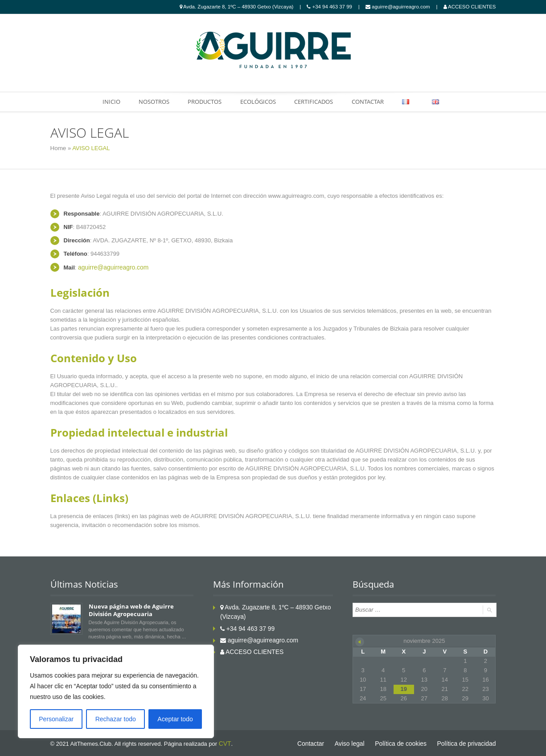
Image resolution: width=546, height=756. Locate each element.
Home (58, 148)
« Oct (360, 641)
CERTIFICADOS (314, 102)
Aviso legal (358, 742)
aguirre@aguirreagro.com (111, 267)
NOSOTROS (151, 102)
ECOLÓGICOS (258, 102)
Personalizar (56, 719)
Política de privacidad (468, 742)
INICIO (108, 102)
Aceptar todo (175, 719)
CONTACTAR (369, 102)
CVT (224, 742)
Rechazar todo (116, 719)
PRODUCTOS (203, 102)
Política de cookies (406, 742)
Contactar (320, 742)
